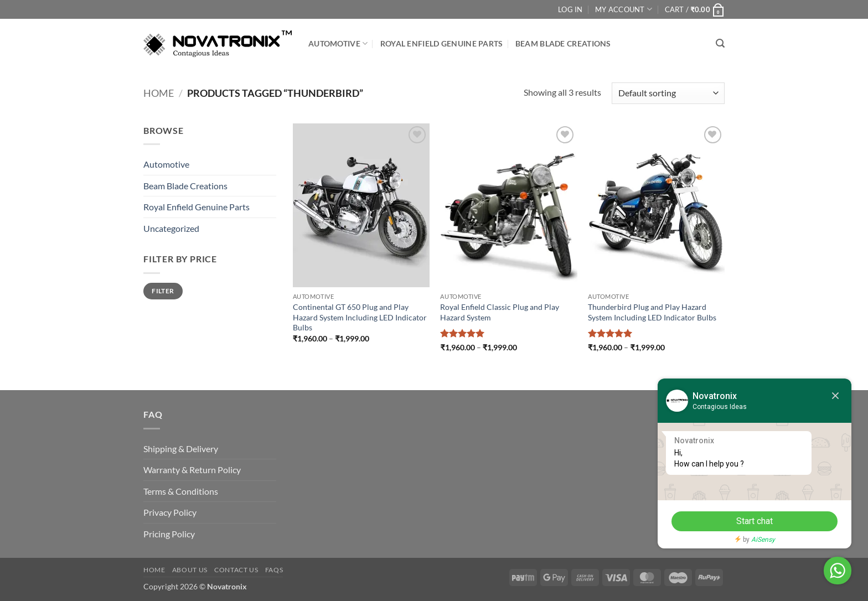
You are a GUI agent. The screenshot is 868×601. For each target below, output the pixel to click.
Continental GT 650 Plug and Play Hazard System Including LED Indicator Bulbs (360, 317)
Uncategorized (171, 228)
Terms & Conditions (181, 491)
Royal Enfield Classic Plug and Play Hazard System (500, 312)
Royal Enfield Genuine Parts (442, 43)
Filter (163, 291)
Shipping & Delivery (181, 449)
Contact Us (236, 570)
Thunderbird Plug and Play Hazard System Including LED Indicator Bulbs (652, 312)
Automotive (338, 43)
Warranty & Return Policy (192, 470)
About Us (190, 570)
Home (159, 93)
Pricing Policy (169, 534)
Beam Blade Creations (563, 43)
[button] (695, 9)
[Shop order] (668, 93)
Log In (570, 9)
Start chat (755, 521)
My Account (624, 9)
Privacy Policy (170, 512)
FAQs (274, 570)
